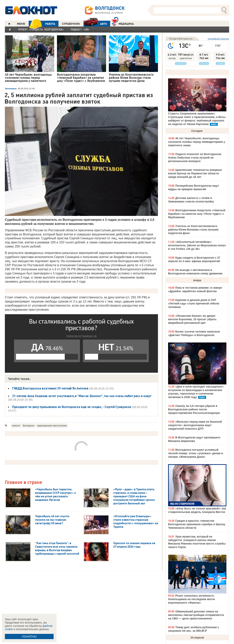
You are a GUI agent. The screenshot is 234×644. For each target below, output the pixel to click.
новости (16, 426)
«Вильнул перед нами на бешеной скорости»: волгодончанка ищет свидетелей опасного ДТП (195, 425)
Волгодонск (28, 426)
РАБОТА (42, 24)
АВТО (95, 24)
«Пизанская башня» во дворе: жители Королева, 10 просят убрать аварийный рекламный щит (192, 319)
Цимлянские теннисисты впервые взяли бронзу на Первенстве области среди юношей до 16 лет (195, 173)
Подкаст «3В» (80, 29)
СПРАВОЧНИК (71, 24)
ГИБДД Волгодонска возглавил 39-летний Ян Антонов (51, 388)
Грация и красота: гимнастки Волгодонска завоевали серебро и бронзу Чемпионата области (197, 524)
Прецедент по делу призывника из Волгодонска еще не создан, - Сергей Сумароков (71, 407)
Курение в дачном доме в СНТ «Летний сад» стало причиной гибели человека (194, 303)
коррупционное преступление (52, 426)
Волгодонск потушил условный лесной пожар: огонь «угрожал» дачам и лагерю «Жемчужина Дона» (195, 453)
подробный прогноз (218, 39)
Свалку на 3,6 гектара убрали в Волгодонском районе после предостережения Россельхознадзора (194, 409)
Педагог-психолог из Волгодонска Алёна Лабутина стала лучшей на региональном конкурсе (195, 158)
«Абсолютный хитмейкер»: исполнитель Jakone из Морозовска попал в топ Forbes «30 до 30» (197, 245)
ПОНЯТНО (29, 636)
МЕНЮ (21, 24)
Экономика (11, 89)
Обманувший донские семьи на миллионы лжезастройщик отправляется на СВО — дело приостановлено (196, 615)
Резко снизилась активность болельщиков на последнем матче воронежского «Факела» (191, 599)
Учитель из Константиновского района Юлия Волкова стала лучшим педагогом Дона (193, 230)
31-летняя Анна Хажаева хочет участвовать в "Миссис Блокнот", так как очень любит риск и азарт (82, 396)
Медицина (123, 23)
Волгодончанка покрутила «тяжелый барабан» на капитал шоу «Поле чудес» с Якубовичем (197, 214)
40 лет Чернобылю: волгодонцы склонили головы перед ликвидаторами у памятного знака (197, 142)
